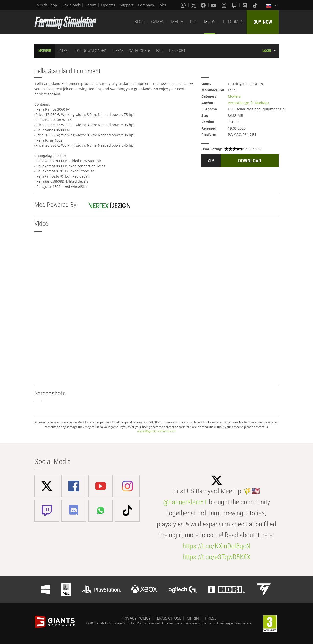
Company (146, 5)
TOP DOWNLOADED (91, 51)
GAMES (158, 22)
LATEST (64, 51)
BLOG (139, 22)
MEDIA (177, 22)
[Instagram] (224, 5)
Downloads (71, 5)
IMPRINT (193, 618)
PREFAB (117, 51)
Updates (108, 5)
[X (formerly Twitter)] (194, 5)
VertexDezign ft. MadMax (248, 103)
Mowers (234, 96)
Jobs (162, 5)
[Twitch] (235, 5)
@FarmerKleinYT (185, 502)
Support (127, 5)
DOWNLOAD (250, 161)
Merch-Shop (47, 5)
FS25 (160, 51)
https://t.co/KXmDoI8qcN (217, 546)
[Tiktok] (256, 5)
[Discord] (245, 5)
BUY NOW (263, 22)
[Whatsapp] (184, 5)
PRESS (211, 618)
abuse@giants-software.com (157, 431)
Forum (91, 5)
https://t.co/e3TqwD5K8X (217, 557)
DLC (194, 22)
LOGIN (267, 51)
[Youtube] (214, 5)
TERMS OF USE (168, 618)
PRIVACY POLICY (136, 618)
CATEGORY (138, 51)
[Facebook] (204, 5)
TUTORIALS (233, 22)
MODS (210, 22)
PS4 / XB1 (177, 51)
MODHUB (45, 50)
